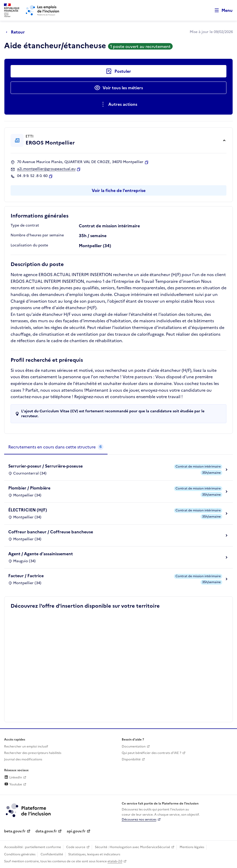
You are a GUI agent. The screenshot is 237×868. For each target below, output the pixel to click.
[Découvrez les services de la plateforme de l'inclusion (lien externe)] (29, 810)
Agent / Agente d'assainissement (41, 554)
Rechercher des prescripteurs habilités (33, 753)
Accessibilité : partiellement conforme (33, 847)
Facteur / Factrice (26, 576)
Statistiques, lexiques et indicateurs (94, 854)
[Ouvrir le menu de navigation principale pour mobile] (221, 10)
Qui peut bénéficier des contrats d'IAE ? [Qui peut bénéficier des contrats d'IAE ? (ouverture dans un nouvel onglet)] (151, 753)
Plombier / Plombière (29, 488)
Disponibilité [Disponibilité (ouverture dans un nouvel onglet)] (131, 759)
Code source (76, 847)
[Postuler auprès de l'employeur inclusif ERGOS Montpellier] (118, 71)
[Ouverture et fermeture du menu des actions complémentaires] (118, 104)
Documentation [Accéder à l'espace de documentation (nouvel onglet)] (134, 746)
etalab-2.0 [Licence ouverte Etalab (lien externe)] (115, 861)
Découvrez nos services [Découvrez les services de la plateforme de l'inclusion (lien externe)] (139, 819)
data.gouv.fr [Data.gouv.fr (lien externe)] (46, 831)
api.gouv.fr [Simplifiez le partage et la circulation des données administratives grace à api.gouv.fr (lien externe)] (76, 831)
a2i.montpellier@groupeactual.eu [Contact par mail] (46, 169)
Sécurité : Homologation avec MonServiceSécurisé (132, 847)
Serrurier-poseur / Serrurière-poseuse (45, 466)
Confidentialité (52, 854)
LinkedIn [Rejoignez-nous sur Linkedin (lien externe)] (13, 777)
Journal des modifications (23, 759)
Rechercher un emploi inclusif (26, 746)
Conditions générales (20, 854)
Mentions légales (192, 847)
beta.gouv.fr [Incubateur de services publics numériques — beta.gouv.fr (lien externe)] (15, 831)
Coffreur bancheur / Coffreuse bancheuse (51, 532)
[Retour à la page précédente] (17, 32)
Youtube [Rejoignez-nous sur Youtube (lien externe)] (13, 784)
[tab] (56, 447)
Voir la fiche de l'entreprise (119, 190)
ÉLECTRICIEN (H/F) (28, 510)
